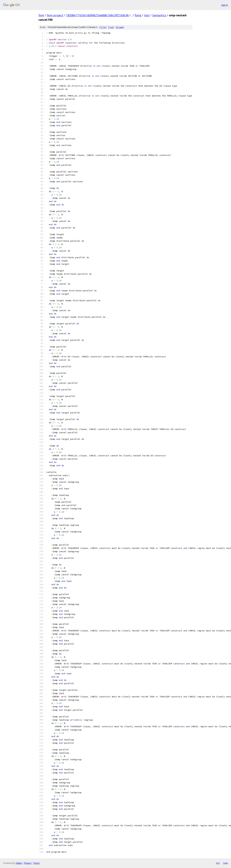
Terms (36, 863)
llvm (41, 15)
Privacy (27, 863)
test (147, 15)
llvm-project (55, 15)
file (103, 27)
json (225, 863)
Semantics (159, 15)
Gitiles (19, 863)
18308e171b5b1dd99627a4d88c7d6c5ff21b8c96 (97, 15)
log (111, 27)
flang (138, 15)
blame (120, 27)
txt (218, 863)
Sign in (225, 5)
